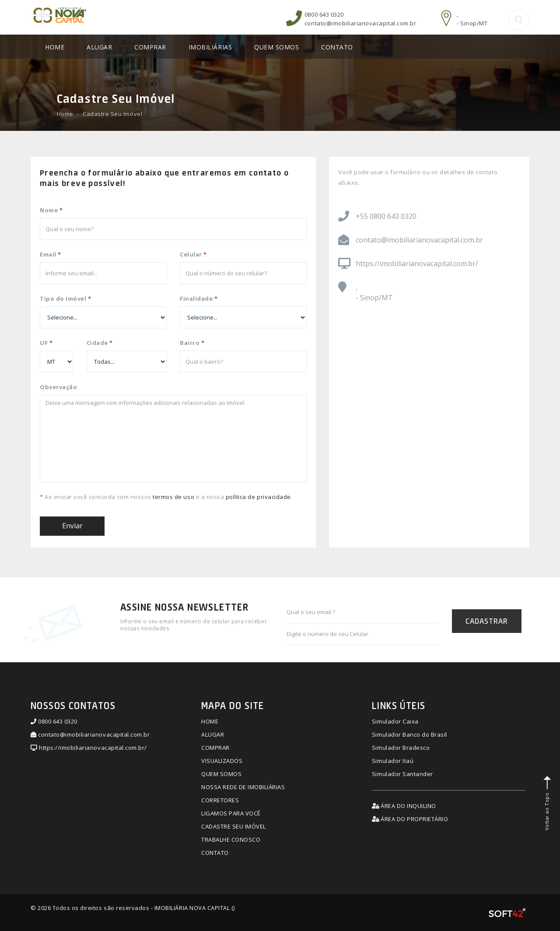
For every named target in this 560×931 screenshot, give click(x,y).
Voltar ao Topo (547, 803)
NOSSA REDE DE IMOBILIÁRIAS (243, 787)
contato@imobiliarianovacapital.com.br (360, 23)
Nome (51, 211)
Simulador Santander (402, 774)
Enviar (72, 526)
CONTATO (337, 47)
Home (65, 114)
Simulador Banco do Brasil (409, 735)
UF (46, 343)
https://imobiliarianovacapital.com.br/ (417, 264)
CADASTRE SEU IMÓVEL (234, 826)
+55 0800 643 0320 (386, 217)
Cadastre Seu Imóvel (112, 114)
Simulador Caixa (395, 722)
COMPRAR (150, 47)
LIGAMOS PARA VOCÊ (231, 814)
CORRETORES (220, 801)
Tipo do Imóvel (65, 299)
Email (51, 255)
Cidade (100, 343)
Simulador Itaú (393, 761)
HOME (55, 47)
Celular (193, 255)
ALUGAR (99, 47)
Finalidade (199, 299)
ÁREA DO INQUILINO (404, 806)
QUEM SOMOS (276, 47)
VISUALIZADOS (222, 761)
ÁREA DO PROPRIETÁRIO (410, 819)
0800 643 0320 (324, 14)
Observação (58, 387)
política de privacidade (258, 497)
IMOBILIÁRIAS (210, 47)
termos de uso (173, 497)
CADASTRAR (487, 621)
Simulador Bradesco (401, 748)
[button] (519, 20)
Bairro (192, 343)
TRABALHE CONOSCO (231, 840)
